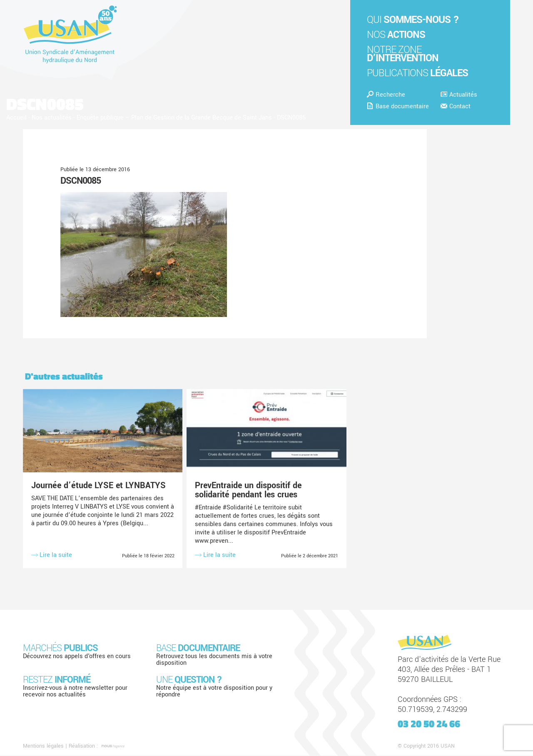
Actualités (459, 95)
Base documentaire (398, 106)
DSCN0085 (81, 181)
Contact (456, 106)
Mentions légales (43, 746)
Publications (417, 73)
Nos (396, 35)
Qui (413, 20)
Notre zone (403, 54)
